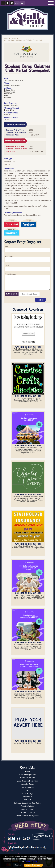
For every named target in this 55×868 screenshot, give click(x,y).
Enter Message (11, 274)
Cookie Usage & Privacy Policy (28, 816)
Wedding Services (28, 809)
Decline (18, 865)
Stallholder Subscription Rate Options (27, 803)
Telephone (9, 256)
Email (7, 266)
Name (7, 247)
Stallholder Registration (27, 775)
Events (13, 38)
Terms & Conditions (27, 812)
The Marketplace (27, 787)
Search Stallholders (27, 778)
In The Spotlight (27, 794)
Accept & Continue (33, 865)
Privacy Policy (31, 861)
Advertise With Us (27, 806)
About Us (27, 800)
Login (17, 3)
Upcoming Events (27, 784)
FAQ (27, 790)
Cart (23, 3)
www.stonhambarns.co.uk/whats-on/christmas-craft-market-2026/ (25, 207)
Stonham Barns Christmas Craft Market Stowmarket (23, 40)
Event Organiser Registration (27, 781)
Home (6, 38)
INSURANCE (28, 797)
